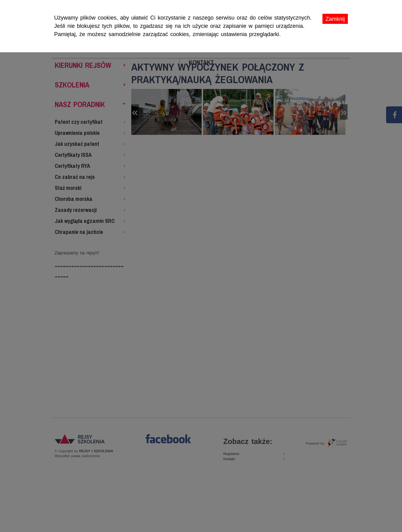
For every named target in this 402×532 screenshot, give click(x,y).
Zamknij (335, 19)
